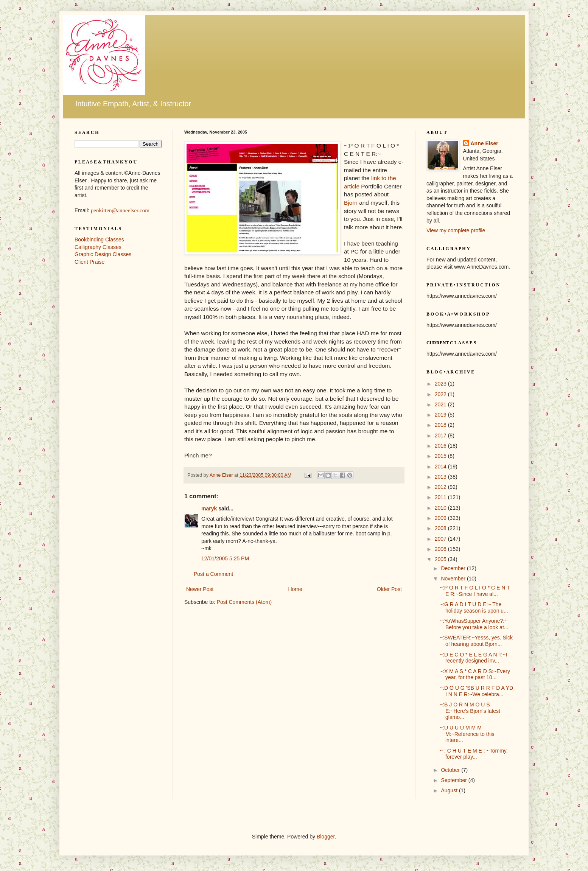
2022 (441, 394)
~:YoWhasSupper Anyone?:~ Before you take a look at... (474, 624)
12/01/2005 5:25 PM (225, 558)
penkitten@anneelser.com (120, 210)
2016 (441, 446)
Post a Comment (213, 574)
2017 (441, 435)
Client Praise (89, 262)
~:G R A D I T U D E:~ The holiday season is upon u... (474, 607)
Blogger (326, 837)
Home (295, 589)
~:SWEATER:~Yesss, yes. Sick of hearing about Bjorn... (476, 641)
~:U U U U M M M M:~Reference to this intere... (467, 734)
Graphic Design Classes (103, 254)
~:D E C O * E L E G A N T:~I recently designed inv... (473, 658)
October (451, 770)
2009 (441, 518)
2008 (441, 528)
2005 (441, 559)
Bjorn (351, 203)
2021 (441, 404)
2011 (441, 497)
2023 (441, 384)
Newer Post (200, 589)
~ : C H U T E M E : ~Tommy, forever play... (474, 754)
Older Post (389, 589)
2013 (441, 477)
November (454, 579)
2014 (441, 467)
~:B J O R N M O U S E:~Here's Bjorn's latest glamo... (470, 711)
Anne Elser (485, 143)
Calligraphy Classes (98, 247)
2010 (441, 508)
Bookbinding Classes (99, 240)
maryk (209, 509)
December (454, 568)
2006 (441, 549)
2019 (441, 415)
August (450, 790)
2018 (441, 425)
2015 (441, 456)
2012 (441, 487)
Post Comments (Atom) (244, 602)
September (454, 780)
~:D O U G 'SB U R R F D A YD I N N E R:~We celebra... (476, 691)
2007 (441, 539)
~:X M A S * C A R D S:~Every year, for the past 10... (475, 674)
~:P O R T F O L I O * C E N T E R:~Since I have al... (475, 591)
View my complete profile (456, 230)
